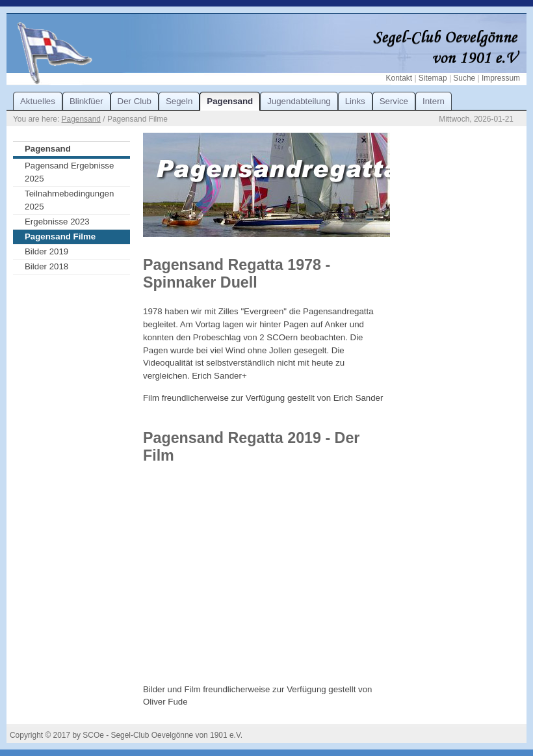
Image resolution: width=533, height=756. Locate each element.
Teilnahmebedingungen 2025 (69, 200)
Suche (464, 78)
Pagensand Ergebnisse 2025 (69, 172)
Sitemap (433, 78)
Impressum (501, 78)
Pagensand (81, 119)
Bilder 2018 (46, 266)
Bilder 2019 (46, 251)
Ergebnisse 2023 (57, 222)
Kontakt (399, 78)
